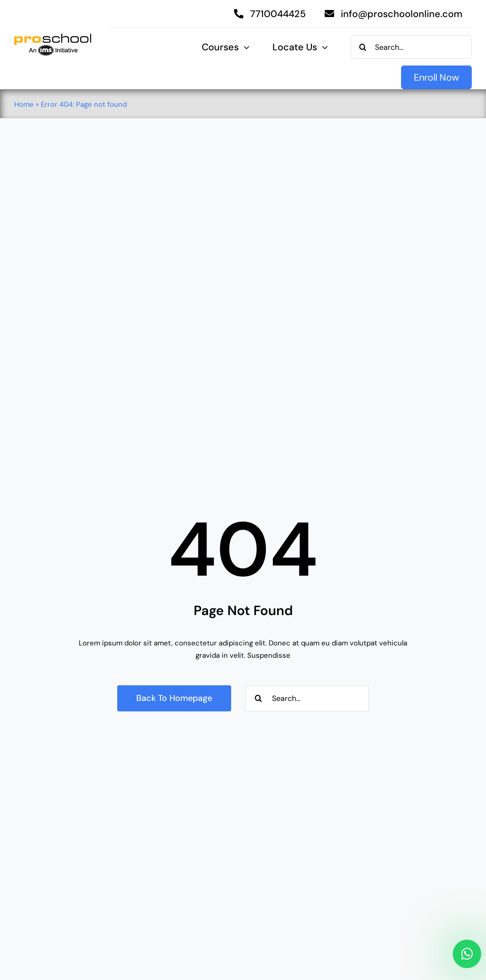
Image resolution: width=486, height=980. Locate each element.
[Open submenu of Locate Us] (322, 47)
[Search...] (411, 47)
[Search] (363, 47)
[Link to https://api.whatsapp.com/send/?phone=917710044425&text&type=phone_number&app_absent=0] (467, 954)
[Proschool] (53, 37)
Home (24, 104)
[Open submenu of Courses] (244, 47)
